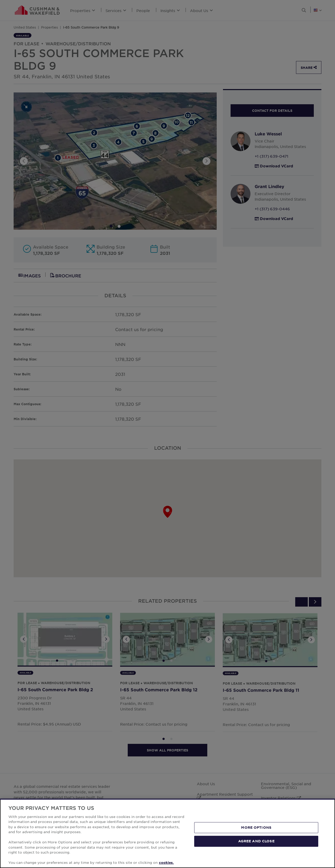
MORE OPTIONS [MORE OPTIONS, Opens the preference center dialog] (256, 827)
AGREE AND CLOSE (256, 841)
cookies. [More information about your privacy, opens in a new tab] (166, 862)
